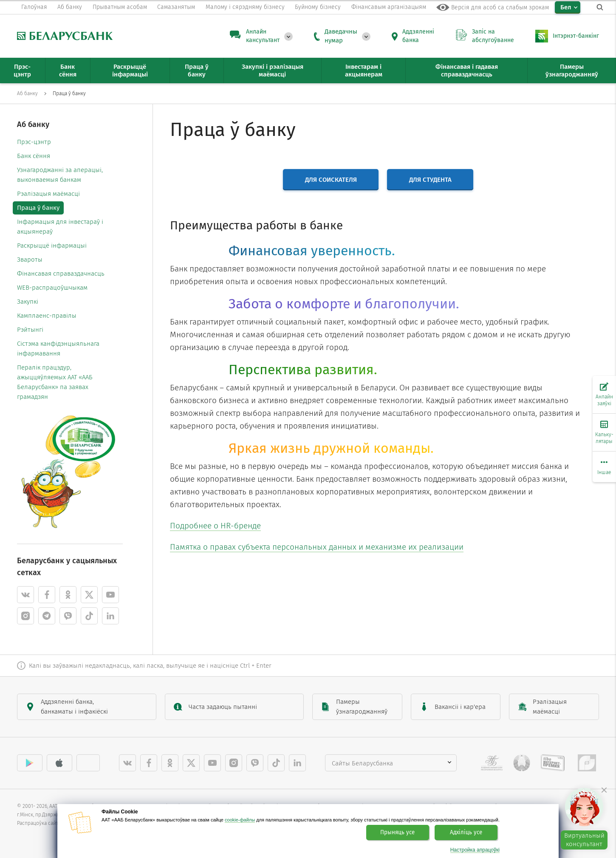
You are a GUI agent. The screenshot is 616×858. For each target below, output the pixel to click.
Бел (566, 7)
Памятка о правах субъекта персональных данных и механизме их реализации (317, 547)
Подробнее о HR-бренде (215, 526)
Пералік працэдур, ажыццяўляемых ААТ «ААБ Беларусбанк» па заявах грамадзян (55, 382)
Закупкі (28, 302)
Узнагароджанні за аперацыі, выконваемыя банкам (60, 175)
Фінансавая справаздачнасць (61, 274)
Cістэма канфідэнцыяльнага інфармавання (58, 349)
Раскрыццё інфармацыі (52, 246)
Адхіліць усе (466, 833)
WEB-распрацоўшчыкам (52, 288)
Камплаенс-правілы (47, 316)
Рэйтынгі (30, 330)
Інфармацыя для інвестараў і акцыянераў (60, 227)
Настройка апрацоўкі (475, 850)
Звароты (30, 260)
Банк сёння (34, 156)
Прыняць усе (397, 833)
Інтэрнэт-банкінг (576, 36)
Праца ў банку (38, 208)
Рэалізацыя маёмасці (48, 194)
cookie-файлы (240, 820)
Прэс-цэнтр (34, 142)
